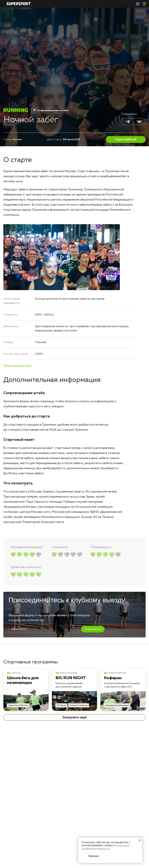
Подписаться (93, 629)
